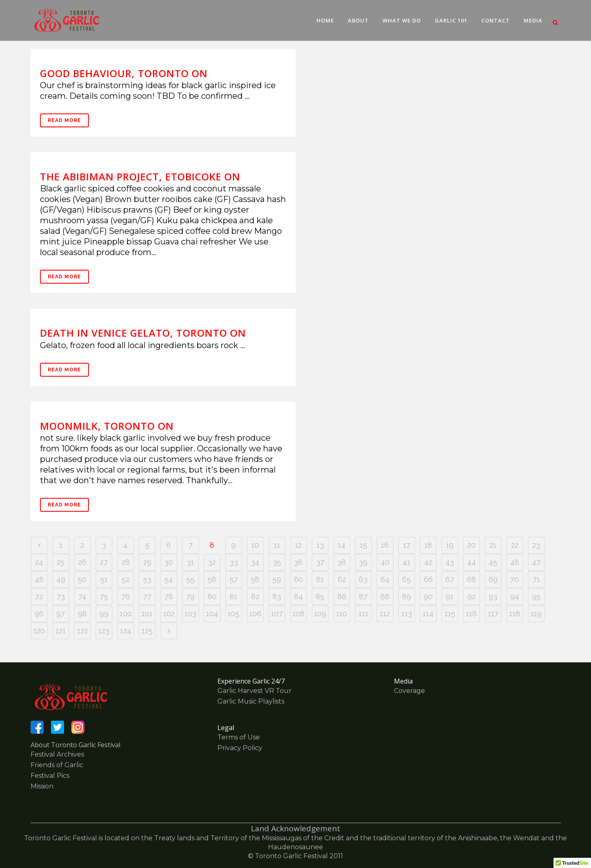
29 (147, 562)
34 (255, 562)
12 (298, 545)
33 (234, 562)
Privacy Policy (240, 748)
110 (342, 614)
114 (428, 614)
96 (39, 614)
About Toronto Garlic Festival (75, 745)
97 (61, 614)
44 (471, 562)
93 (493, 596)
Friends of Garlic (57, 765)
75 (104, 596)
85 (320, 596)
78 (169, 596)
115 (450, 614)
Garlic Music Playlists (251, 701)
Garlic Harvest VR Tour (255, 691)
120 (39, 631)
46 (515, 562)
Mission (42, 786)
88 (385, 596)
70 (515, 579)
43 (450, 562)
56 (212, 579)
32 (212, 562)
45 (493, 562)
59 (277, 579)
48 (39, 579)
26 (82, 562)
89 (407, 596)
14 (342, 545)
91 (450, 596)
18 (428, 545)
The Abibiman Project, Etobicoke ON (140, 176)
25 (61, 562)
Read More (64, 120)
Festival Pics (50, 776)
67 (450, 579)
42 (428, 562)
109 (320, 614)
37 (320, 562)
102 (169, 614)
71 (536, 579)
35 (277, 562)
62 (342, 579)
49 (61, 579)
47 (536, 562)
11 (277, 545)
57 (234, 579)
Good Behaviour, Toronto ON (124, 73)
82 (255, 596)
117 (493, 614)
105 (234, 614)
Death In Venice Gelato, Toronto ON (143, 333)
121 (61, 631)
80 (212, 596)
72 (39, 596)
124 (126, 631)
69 (493, 579)
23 (536, 545)
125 (147, 631)
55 (190, 579)
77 (147, 596)
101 (147, 614)
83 (277, 596)
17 (407, 545)
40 (385, 562)
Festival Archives (57, 754)
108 (299, 614)
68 (471, 579)
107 (277, 614)
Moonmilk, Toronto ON (107, 426)
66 (428, 579)
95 (536, 596)
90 (428, 596)
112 (385, 614)
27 (104, 562)
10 (255, 545)
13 (320, 545)
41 (406, 562)
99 (104, 614)
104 (212, 614)
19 (450, 545)
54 (169, 579)
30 (169, 562)
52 (125, 579)
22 (515, 545)
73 (61, 596)
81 (234, 596)
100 (126, 614)
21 (493, 545)
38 (342, 562)
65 (406, 579)
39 (363, 562)
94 (515, 596)
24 (39, 562)
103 (190, 614)
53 (147, 579)
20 (471, 545)
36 (298, 562)
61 (320, 579)
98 (82, 614)
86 (342, 596)
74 (82, 596)
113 (407, 614)
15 (363, 545)
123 (104, 631)
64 (385, 579)
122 (82, 631)
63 (363, 579)
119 (536, 614)
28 (126, 562)
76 (125, 596)
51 (104, 579)
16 (385, 545)
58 (255, 579)
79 (190, 596)
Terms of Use (239, 737)
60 (299, 579)
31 (190, 562)
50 (82, 579)
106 (255, 614)
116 (471, 614)
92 (471, 596)
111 (363, 614)
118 (515, 614)
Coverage (409, 691)
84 (299, 596)
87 (363, 596)
